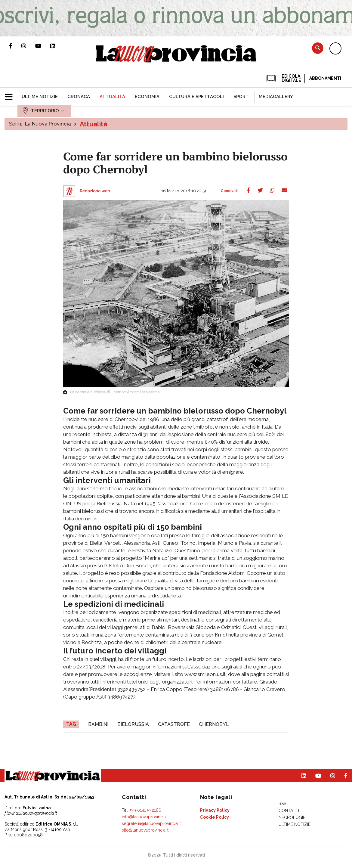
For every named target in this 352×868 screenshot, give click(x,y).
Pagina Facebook (15, 46)
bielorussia (133, 724)
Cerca (318, 48)
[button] (11, 94)
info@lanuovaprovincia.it (145, 817)
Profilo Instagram (28, 46)
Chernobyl (214, 724)
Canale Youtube (43, 46)
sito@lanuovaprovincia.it (145, 830)
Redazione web (95, 191)
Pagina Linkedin (57, 46)
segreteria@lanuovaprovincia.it (151, 823)
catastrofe (174, 724)
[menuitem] (40, 97)
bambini (98, 724)
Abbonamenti (325, 78)
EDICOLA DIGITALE (283, 78)
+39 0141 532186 (145, 810)
